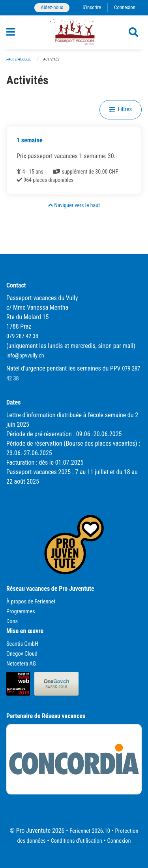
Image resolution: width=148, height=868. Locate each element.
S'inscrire (92, 7)
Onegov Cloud (22, 654)
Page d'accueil (19, 59)
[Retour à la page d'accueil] (74, 32)
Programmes (21, 612)
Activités (51, 59)
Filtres (121, 109)
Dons (12, 621)
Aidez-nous (52, 7)
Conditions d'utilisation (76, 841)
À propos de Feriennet (31, 602)
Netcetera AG (21, 664)
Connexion (125, 7)
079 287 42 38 (22, 336)
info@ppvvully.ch (25, 356)
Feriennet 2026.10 (90, 831)
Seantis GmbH (22, 644)
